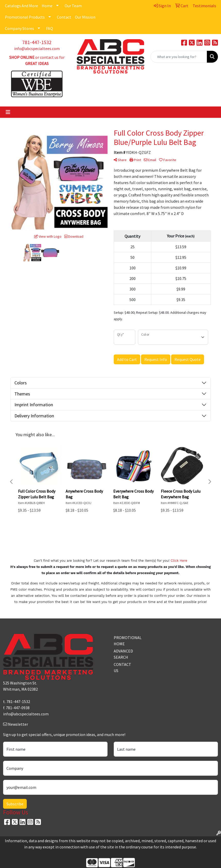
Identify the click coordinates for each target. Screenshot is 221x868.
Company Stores (19, 28)
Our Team (73, 6)
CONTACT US (122, 667)
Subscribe (15, 804)
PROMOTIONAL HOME (124, 641)
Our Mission (85, 17)
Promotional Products (25, 17)
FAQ (50, 28)
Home (47, 6)
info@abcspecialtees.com (37, 48)
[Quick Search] (179, 57)
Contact (64, 17)
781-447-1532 (37, 42)
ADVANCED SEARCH (123, 654)
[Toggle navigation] (8, 112)
